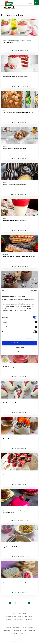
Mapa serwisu (8, 630)
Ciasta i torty (7, 75)
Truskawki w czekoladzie (11, 403)
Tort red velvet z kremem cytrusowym (16, 77)
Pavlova (6, 475)
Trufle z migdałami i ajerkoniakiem (15, 185)
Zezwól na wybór (19, 347)
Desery (5, 39)
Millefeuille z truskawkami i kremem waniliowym (19, 257)
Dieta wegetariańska (9, 545)
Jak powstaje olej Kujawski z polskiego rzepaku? (20, 617)
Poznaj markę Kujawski (19, 614)
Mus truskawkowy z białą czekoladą (15, 221)
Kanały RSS (17, 630)
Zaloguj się (23, 633)
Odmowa (19, 352)
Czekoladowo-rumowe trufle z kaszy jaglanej (18, 113)
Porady (25, 630)
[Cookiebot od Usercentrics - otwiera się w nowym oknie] (30, 291)
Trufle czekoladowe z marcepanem (15, 149)
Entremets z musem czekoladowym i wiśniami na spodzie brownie (19, 512)
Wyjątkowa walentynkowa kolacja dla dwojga (18, 547)
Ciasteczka (6, 255)
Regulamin (16, 627)
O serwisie (8, 627)
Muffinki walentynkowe (11, 367)
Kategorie (32, 630)
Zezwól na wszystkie (19, 343)
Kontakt (15, 633)
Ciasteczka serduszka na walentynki (15, 583)
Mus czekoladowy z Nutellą (12, 439)
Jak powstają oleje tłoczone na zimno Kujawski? (19, 620)
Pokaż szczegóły (29, 338)
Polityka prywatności (28, 627)
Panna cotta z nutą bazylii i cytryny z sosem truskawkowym (17, 42)
